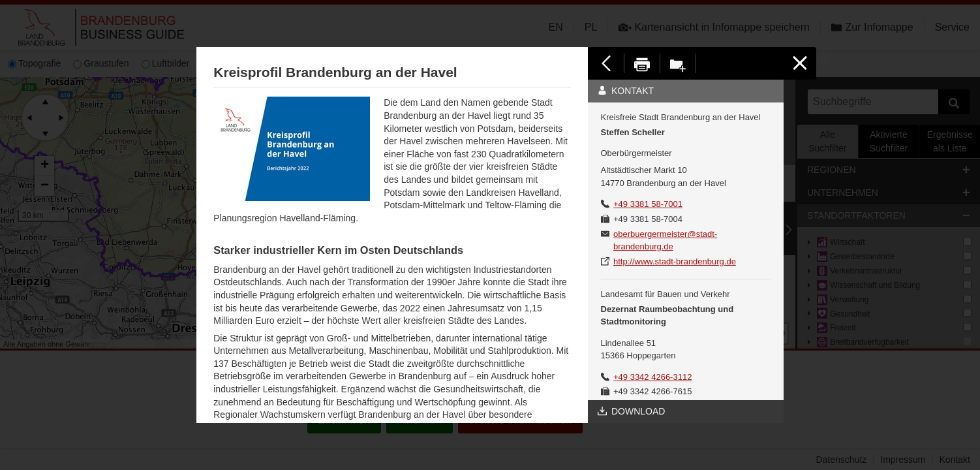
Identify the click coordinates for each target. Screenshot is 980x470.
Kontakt (626, 91)
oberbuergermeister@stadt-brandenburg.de (665, 241)
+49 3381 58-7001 (648, 204)
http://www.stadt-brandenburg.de (675, 261)
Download (631, 411)
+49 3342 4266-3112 (652, 377)
